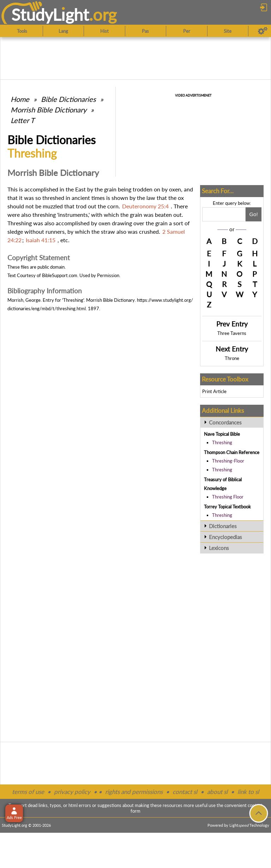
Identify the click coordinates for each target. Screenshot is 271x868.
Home (20, 99)
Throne (232, 358)
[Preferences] (263, 31)
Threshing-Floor (228, 461)
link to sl (248, 792)
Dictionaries (223, 526)
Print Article (214, 391)
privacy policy (72, 792)
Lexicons (219, 548)
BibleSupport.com (60, 275)
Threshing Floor (228, 497)
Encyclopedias (225, 537)
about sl (217, 792)
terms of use (28, 792)
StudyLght (50, 14)
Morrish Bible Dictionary (49, 110)
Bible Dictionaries (68, 99)
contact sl (185, 792)
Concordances (225, 422)
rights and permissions (134, 792)
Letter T (23, 120)
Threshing (222, 442)
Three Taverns (232, 333)
